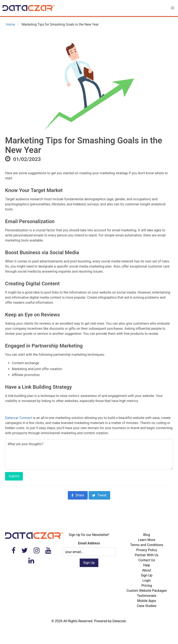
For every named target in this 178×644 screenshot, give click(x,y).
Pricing (147, 586)
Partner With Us (147, 555)
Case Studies (147, 606)
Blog (147, 535)
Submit (14, 476)
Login (147, 580)
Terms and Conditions (147, 545)
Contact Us (147, 560)
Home (10, 24)
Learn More (147, 540)
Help (147, 565)
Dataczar (119, 621)
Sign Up (147, 575)
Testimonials (147, 596)
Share (78, 495)
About (147, 570)
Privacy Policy (147, 550)
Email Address (89, 543)
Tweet (99, 495)
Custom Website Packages (147, 591)
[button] (172, 8)
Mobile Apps (147, 601)
